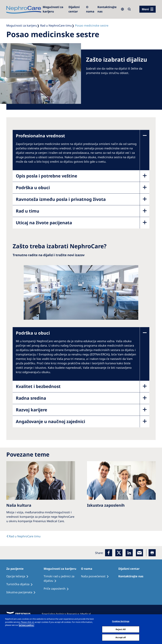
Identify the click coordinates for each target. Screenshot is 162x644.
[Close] (157, 629)
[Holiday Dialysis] (22, 592)
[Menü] (148, 9)
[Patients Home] (16, 569)
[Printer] (152, 553)
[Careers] (54, 9)
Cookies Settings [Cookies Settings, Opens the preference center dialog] (121, 621)
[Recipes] (21, 584)
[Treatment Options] (19, 576)
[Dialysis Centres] (76, 9)
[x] (119, 553)
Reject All (121, 629)
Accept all (121, 637)
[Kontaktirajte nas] (107, 9)
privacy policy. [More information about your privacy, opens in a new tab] (26, 625)
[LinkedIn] (129, 553)
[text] (23, 536)
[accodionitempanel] (76, 153)
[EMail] (139, 553)
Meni (145, 9)
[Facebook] (109, 553)
